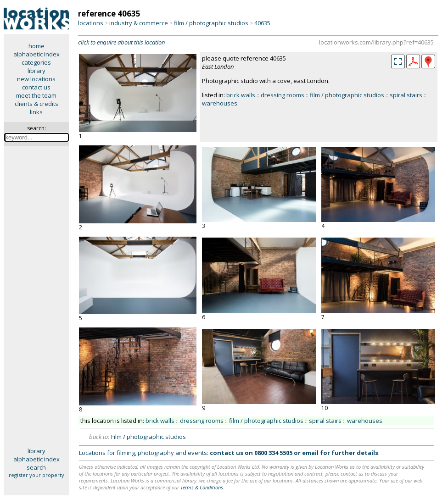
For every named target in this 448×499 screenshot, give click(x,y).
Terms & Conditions (202, 487)
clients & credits (36, 104)
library (36, 71)
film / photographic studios (211, 23)
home (36, 46)
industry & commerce (139, 23)
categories (36, 62)
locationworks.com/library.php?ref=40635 (376, 42)
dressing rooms (283, 95)
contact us (36, 87)
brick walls (241, 95)
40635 (262, 23)
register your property (36, 475)
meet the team (36, 95)
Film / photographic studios (148, 437)
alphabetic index (36, 54)
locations (91, 23)
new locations (36, 79)
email (310, 453)
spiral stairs (406, 95)
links (36, 112)
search (36, 467)
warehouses (220, 103)
